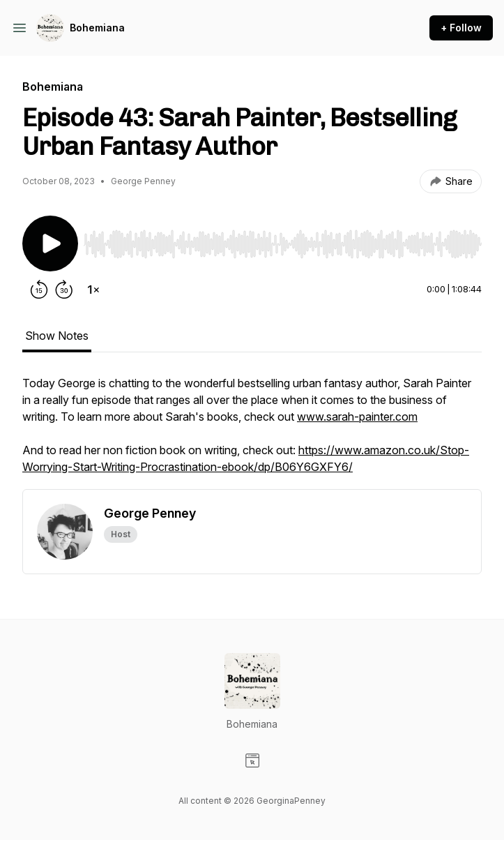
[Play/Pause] (50, 244)
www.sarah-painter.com (357, 417)
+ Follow (461, 28)
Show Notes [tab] (57, 336)
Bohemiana (97, 28)
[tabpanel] (252, 432)
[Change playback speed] (93, 290)
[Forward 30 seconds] (64, 290)
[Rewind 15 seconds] (39, 290)
